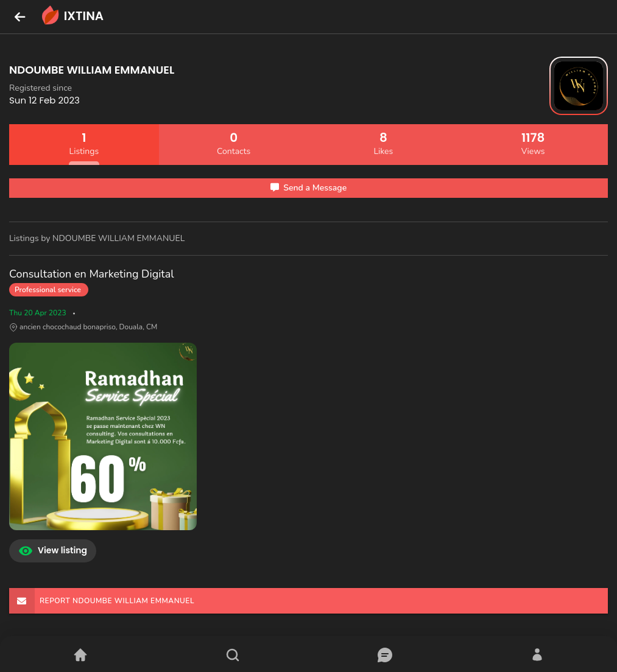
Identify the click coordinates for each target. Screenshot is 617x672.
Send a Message (308, 188)
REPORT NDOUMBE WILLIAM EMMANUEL (102, 601)
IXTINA (72, 17)
